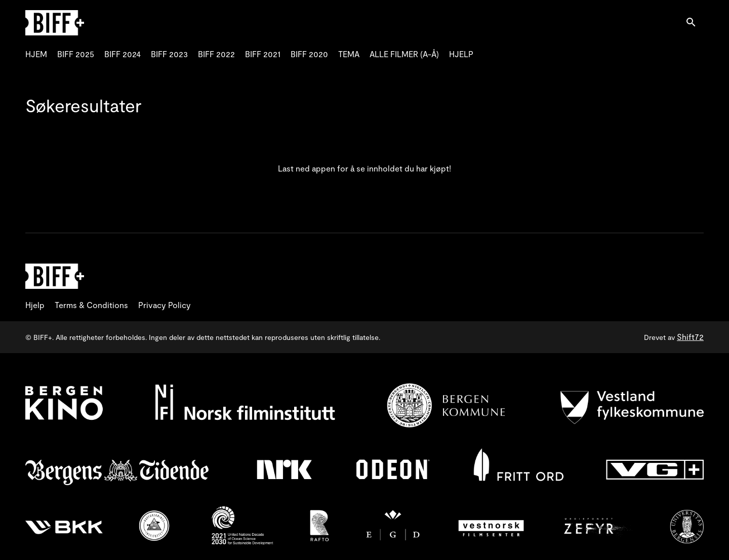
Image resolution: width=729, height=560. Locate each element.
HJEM (36, 54)
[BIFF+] (55, 276)
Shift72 (690, 337)
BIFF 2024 (123, 54)
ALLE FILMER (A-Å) (404, 54)
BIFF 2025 (76, 54)
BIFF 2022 (216, 54)
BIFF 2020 (309, 54)
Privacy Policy (165, 305)
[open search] (695, 23)
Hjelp (35, 305)
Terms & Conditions (91, 305)
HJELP (461, 54)
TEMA (349, 54)
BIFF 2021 (263, 54)
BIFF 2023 (169, 54)
